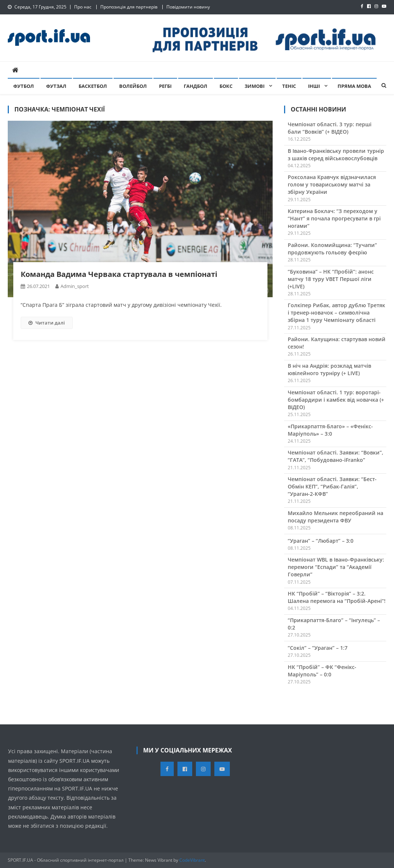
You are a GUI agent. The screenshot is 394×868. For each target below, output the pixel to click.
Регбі (165, 86)
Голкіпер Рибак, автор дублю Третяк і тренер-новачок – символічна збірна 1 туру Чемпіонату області (336, 313)
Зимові (255, 86)
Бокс (226, 86)
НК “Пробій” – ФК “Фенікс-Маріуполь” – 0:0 (322, 671)
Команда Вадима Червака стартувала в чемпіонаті (119, 274)
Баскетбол (93, 86)
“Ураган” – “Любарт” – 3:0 (321, 541)
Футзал (56, 86)
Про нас (83, 7)
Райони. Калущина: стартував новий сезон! (337, 343)
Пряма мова (354, 86)
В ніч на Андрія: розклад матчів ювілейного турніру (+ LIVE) (329, 369)
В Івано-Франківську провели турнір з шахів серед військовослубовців (336, 155)
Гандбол (196, 86)
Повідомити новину (188, 7)
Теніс (289, 86)
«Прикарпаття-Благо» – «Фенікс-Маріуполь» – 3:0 (330, 430)
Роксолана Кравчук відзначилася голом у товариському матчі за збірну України (332, 184)
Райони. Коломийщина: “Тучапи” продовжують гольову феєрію (332, 249)
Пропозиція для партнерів (129, 7)
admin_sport (75, 286)
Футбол (24, 86)
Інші (314, 86)
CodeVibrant (192, 860)
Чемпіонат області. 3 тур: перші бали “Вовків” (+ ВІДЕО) (330, 128)
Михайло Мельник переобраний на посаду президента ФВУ (336, 517)
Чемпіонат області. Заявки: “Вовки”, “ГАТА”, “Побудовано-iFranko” (336, 456)
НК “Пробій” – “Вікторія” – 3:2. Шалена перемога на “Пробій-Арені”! (337, 597)
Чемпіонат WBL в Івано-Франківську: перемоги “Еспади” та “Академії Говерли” (336, 567)
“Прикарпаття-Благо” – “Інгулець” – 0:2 (334, 624)
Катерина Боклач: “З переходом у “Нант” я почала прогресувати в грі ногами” (334, 218)
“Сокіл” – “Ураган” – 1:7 (318, 648)
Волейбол (133, 86)
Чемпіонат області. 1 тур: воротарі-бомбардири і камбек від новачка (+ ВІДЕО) (336, 400)
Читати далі (47, 323)
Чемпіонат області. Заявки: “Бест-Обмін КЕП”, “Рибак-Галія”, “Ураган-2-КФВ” (332, 486)
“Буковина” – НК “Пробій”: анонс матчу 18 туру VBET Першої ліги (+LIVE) (331, 279)
